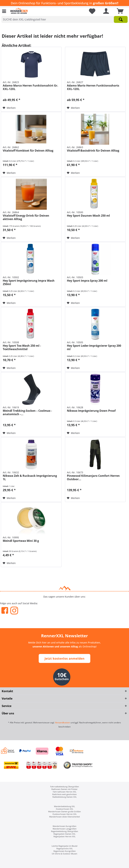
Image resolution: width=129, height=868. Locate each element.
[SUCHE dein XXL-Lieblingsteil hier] (64, 19)
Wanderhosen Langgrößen (65, 829)
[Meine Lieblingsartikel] (91, 11)
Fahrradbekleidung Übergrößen (65, 787)
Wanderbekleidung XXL (64, 806)
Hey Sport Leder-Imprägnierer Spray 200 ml (94, 347)
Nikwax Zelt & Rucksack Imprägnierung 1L (30, 477)
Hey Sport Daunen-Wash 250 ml (88, 216)
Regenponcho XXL (65, 848)
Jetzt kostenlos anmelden (64, 658)
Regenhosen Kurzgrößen (65, 851)
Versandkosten (63, 723)
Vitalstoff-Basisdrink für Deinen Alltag (93, 151)
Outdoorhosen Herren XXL (65, 814)
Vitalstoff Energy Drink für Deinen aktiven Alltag (26, 217)
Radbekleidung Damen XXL (65, 797)
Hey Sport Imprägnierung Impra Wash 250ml (29, 282)
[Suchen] (121, 19)
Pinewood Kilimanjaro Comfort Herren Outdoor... (93, 477)
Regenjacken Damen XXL (64, 834)
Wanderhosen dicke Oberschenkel (64, 817)
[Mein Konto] (105, 11)
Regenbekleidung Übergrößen (65, 831)
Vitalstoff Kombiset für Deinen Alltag (28, 151)
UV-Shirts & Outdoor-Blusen (64, 854)
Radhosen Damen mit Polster (64, 789)
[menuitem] (5, 11)
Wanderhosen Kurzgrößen (64, 826)
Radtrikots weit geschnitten (64, 794)
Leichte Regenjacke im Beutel (64, 846)
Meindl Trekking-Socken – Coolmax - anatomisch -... (27, 412)
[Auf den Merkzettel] (9, 108)
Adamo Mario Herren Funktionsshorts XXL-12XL (93, 87)
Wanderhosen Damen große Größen (64, 811)
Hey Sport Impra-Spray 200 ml (87, 281)
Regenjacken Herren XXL (64, 836)
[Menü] (5, 11)
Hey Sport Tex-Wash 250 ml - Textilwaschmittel (22, 347)
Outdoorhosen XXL (65, 809)
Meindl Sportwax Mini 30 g (21, 541)
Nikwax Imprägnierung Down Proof (91, 411)
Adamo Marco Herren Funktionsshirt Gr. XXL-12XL (30, 87)
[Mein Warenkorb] (119, 11)
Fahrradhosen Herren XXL (65, 792)
